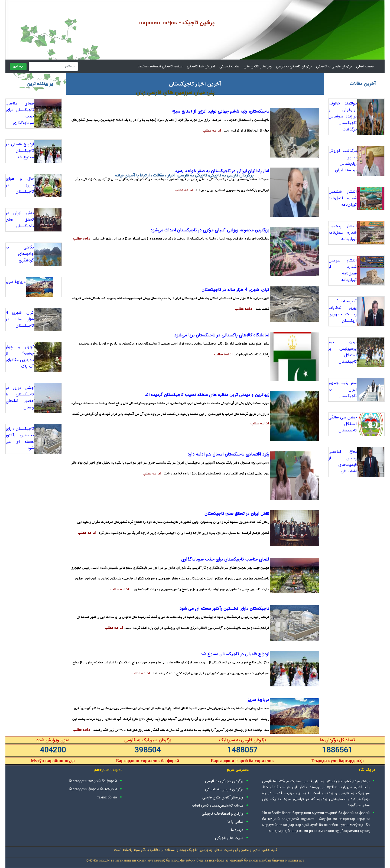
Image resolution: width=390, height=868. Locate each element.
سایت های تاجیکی (229, 838)
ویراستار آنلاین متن (258, 66)
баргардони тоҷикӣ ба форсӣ (93, 781)
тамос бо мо (107, 797)
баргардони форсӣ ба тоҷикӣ (93, 789)
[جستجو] (53, 66)
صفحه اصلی (364, 66)
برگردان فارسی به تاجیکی (334, 66)
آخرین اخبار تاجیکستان (195, 84)
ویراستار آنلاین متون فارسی (223, 797)
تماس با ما (235, 822)
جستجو (18, 67)
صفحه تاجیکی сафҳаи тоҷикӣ (160, 66)
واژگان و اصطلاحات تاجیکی (222, 814)
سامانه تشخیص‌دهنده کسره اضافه (217, 805)
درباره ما (237, 830)
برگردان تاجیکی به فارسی (294, 66)
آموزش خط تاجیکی (201, 66)
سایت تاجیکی (229, 66)
